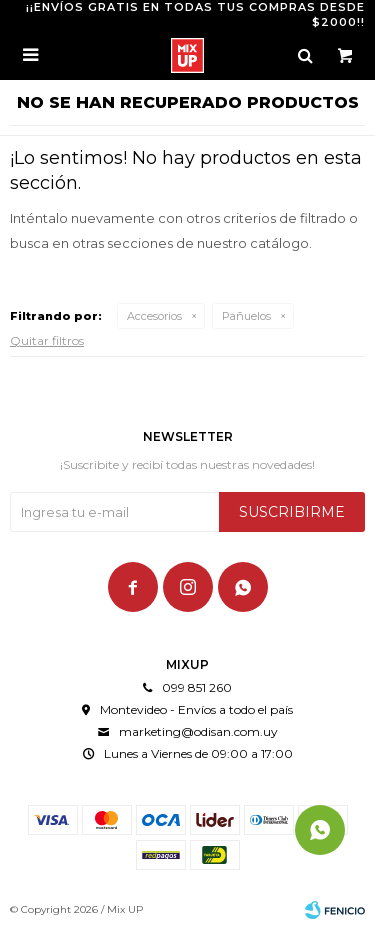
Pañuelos (246, 316)
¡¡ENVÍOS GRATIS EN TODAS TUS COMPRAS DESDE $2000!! (195, 14)
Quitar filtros (47, 340)
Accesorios (154, 316)
